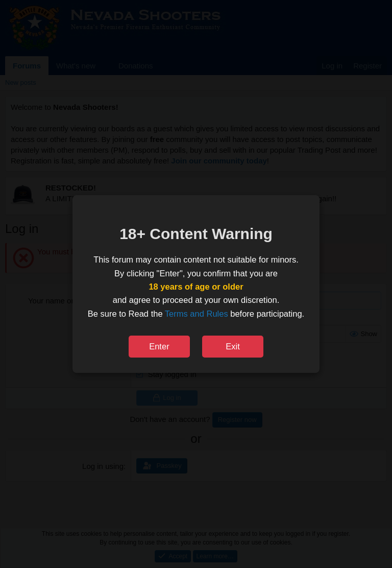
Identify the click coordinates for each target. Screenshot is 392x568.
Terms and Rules (197, 314)
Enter (159, 346)
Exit (233, 346)
